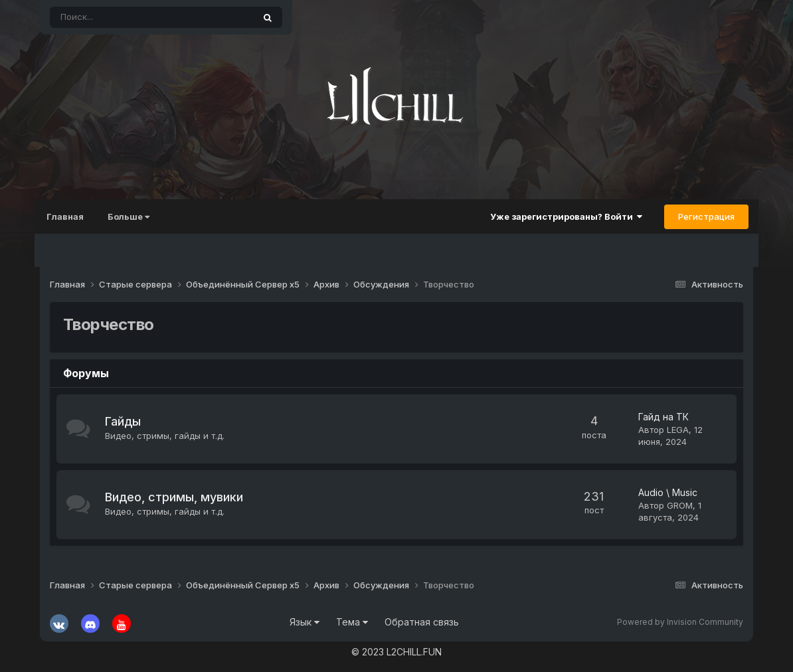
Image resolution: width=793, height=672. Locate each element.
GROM (676, 505)
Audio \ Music (664, 492)
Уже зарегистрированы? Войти (561, 216)
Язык (305, 622)
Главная (70, 216)
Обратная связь (422, 622)
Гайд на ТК (663, 417)
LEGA (678, 430)
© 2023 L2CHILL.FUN (396, 652)
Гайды (126, 421)
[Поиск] (115, 17)
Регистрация (701, 216)
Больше (134, 216)
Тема (352, 622)
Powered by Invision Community (680, 622)
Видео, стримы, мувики (173, 497)
